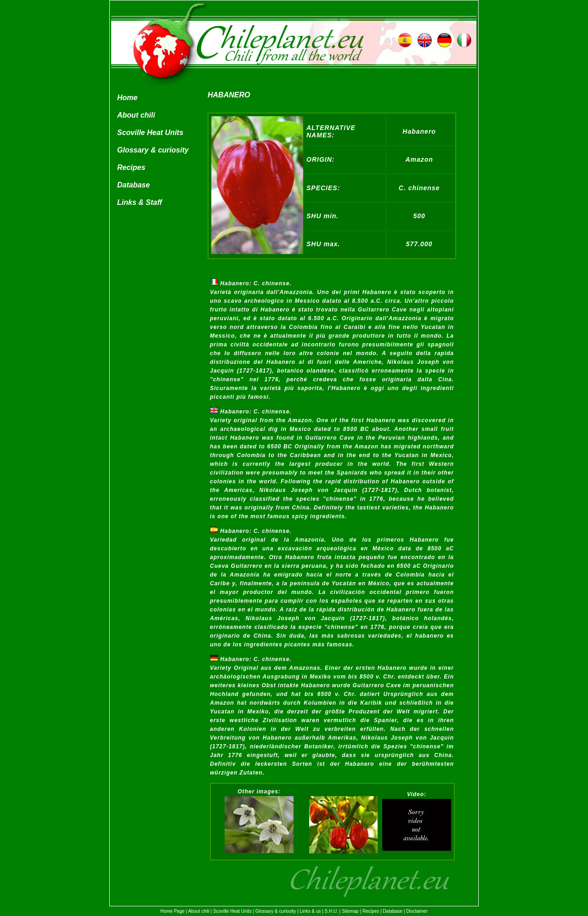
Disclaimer (417, 911)
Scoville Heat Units (150, 133)
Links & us (310, 911)
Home (127, 98)
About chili (136, 115)
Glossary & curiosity (153, 150)
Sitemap (350, 911)
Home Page (172, 911)
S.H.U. (331, 911)
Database (133, 185)
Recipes (131, 167)
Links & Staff (140, 202)
